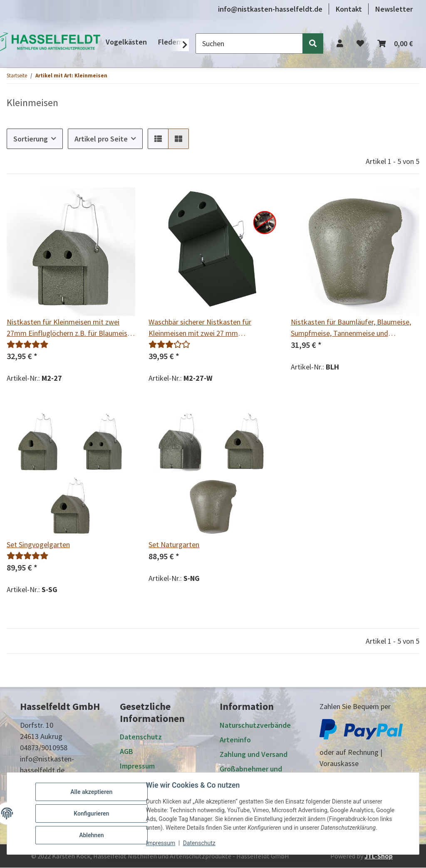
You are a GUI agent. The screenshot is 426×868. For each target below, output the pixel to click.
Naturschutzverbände (255, 725)
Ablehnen (91, 835)
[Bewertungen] (27, 344)
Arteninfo (235, 740)
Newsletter (394, 9)
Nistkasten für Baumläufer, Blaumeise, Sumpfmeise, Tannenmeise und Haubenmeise (351, 328)
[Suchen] (249, 43)
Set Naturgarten (174, 544)
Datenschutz (199, 843)
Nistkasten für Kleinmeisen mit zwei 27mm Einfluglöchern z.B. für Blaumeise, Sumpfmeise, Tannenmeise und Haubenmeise (70, 328)
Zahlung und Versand (254, 754)
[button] (340, 43)
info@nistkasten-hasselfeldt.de (270, 9)
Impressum (161, 843)
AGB (126, 752)
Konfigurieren (91, 813)
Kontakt (349, 9)
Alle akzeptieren (91, 792)
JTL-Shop (379, 856)
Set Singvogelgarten (38, 544)
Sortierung (31, 139)
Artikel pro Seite (101, 139)
